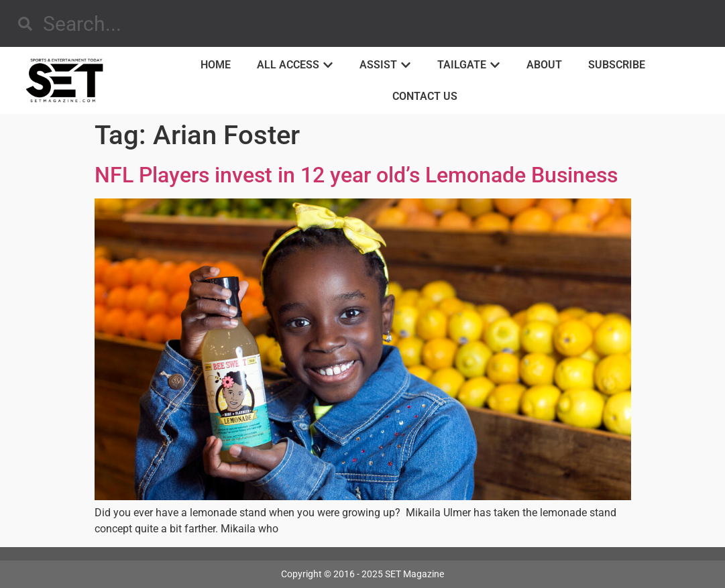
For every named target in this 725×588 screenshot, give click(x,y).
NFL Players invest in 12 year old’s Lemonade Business (356, 175)
